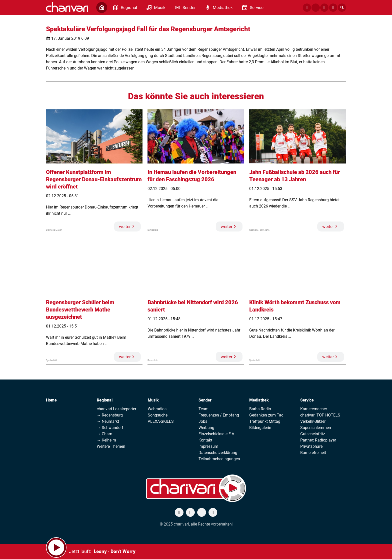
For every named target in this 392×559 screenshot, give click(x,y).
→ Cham (104, 434)
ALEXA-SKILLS (161, 421)
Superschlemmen (316, 428)
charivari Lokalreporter (116, 409)
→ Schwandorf (110, 428)
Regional (105, 400)
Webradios (157, 409)
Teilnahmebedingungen (219, 459)
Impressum (208, 446)
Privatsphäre (311, 446)
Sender (205, 400)
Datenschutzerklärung (218, 453)
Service (307, 400)
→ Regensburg (110, 415)
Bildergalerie (260, 428)
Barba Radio (260, 409)
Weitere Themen (111, 446)
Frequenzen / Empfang (219, 415)
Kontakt (205, 440)
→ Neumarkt (108, 421)
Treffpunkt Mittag (265, 421)
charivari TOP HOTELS (320, 415)
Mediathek (259, 400)
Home (51, 400)
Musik (153, 400)
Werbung (206, 428)
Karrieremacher (314, 409)
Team (203, 409)
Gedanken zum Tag (266, 415)
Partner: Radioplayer (318, 440)
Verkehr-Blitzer (313, 421)
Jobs (203, 421)
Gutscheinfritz (313, 434)
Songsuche (158, 415)
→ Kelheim (106, 440)
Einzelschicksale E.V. (217, 434)
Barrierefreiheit (313, 453)
